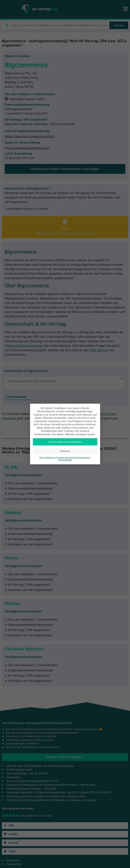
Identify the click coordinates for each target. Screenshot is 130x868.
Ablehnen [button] (65, 451)
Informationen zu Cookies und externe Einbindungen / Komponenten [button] (65, 459)
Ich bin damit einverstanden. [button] (65, 442)
